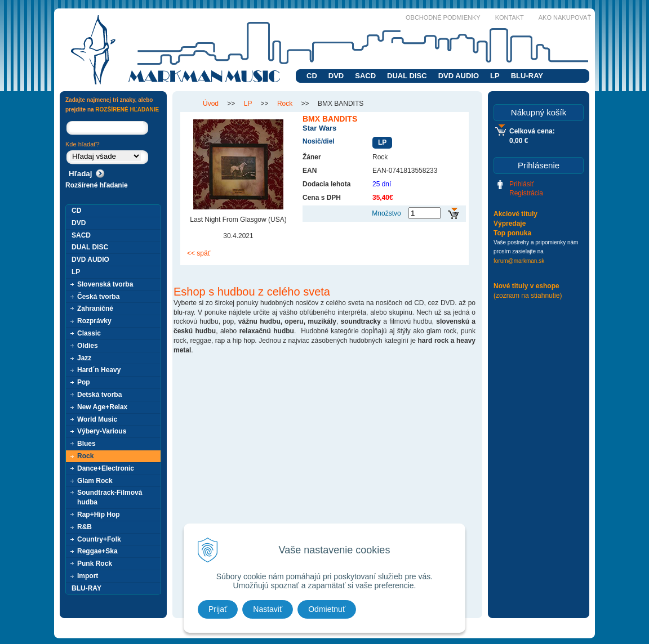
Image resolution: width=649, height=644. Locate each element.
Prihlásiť (522, 184)
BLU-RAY (527, 76)
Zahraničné (95, 308)
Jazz (84, 358)
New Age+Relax (102, 407)
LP (495, 76)
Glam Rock (95, 481)
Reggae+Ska (97, 551)
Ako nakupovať (565, 17)
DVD (336, 76)
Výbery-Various (102, 431)
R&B (85, 527)
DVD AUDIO (459, 76)
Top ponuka (512, 233)
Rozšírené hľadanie (97, 185)
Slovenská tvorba (105, 284)
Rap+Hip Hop (99, 515)
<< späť (199, 253)
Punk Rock (95, 563)
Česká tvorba (98, 297)
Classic (89, 333)
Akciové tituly (515, 214)
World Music (97, 419)
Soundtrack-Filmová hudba (110, 497)
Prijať (218, 609)
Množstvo (386, 213)
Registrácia (526, 193)
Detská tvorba (99, 395)
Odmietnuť (327, 609)
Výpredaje (510, 223)
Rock (85, 456)
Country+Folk (99, 539)
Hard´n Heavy (99, 370)
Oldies (88, 346)
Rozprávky (94, 321)
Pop (84, 382)
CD (312, 76)
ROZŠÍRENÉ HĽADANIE (127, 109)
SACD (365, 76)
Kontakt (510, 17)
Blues (86, 444)
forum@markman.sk (519, 261)
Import (88, 576)
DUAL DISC (407, 76)
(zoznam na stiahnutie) (528, 296)
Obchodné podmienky (443, 17)
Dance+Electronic (106, 468)
